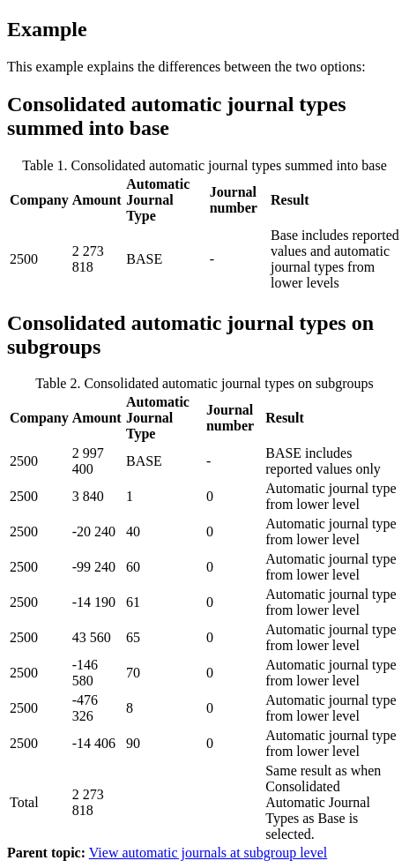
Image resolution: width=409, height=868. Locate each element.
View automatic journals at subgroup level (208, 853)
